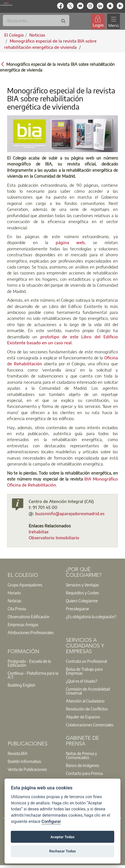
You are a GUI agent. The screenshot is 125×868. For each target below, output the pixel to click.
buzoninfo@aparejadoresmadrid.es (70, 513)
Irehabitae (39, 532)
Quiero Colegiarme (82, 601)
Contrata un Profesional (86, 661)
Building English (21, 685)
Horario (14, 593)
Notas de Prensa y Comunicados (81, 755)
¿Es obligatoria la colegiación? (91, 617)
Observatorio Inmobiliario (54, 538)
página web (70, 242)
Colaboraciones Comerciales (90, 725)
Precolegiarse (77, 609)
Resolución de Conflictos (87, 709)
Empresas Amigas (23, 624)
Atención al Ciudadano (85, 701)
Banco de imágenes (83, 765)
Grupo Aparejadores (25, 585)
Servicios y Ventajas (82, 585)
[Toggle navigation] (113, 21)
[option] (33, 585)
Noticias (14, 601)
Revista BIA (18, 753)
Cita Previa (17, 609)
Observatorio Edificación (29, 617)
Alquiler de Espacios (83, 717)
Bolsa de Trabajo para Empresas (84, 671)
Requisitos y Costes (82, 593)
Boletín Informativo (24, 761)
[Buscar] (36, 20)
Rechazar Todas (63, 851)
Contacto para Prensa (84, 773)
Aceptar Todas (63, 837)
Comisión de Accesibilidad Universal (88, 691)
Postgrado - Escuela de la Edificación (29, 663)
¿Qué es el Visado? (82, 681)
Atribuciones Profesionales (31, 632)
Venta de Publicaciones (27, 769)
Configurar (51, 822)
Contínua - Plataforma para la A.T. (33, 675)
